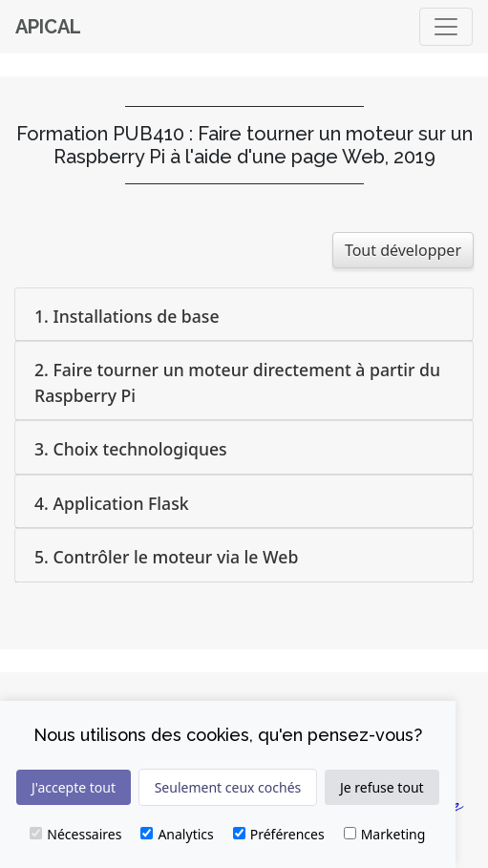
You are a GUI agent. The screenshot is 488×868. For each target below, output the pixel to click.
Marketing (385, 834)
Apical (48, 27)
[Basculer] (446, 27)
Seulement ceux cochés (228, 787)
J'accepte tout (74, 787)
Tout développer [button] (403, 250)
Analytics (177, 834)
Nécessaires (75, 834)
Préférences (279, 834)
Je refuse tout (382, 787)
